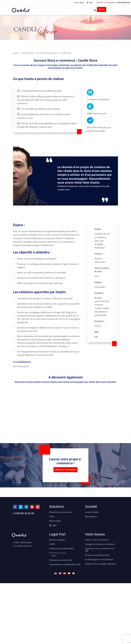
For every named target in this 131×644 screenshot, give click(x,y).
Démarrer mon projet (65, 470)
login (91, 2)
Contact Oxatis (92, 512)
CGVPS (52, 544)
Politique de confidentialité (61, 548)
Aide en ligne (79, 2)
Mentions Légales (57, 540)
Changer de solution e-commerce (100, 544)
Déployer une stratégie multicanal (101, 564)
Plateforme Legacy (58, 553)
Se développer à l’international (99, 559)
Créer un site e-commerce (97, 540)
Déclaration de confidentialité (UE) (65, 564)
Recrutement (91, 517)
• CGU (53, 556)
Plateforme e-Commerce (60, 512)
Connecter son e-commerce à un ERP (100, 550)
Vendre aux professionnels (97, 555)
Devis (102, 9)
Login (54, 525)
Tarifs (52, 517)
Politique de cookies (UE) (60, 560)
